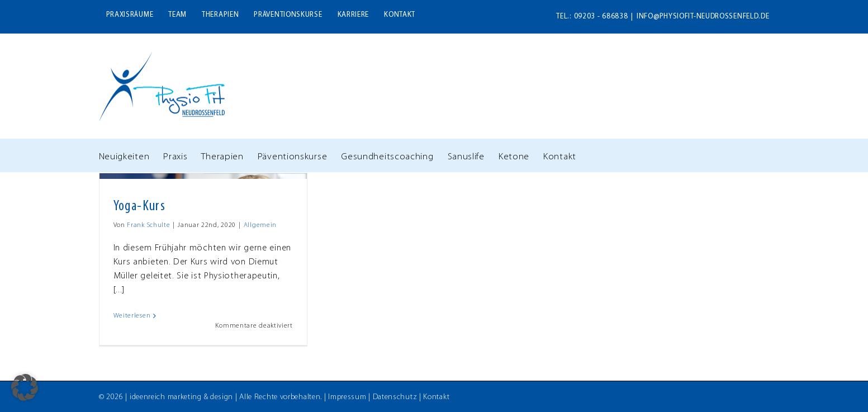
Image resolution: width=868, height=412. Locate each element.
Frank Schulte (148, 225)
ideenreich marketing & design (181, 397)
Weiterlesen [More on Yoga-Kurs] (132, 316)
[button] (25, 387)
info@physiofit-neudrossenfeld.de (703, 16)
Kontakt (436, 397)
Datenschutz (395, 397)
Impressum (347, 397)
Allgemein (260, 225)
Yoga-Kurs (140, 207)
